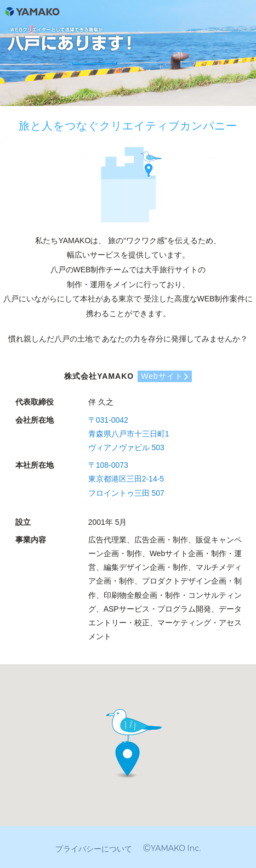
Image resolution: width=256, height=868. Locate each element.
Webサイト (162, 376)
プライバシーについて (94, 849)
